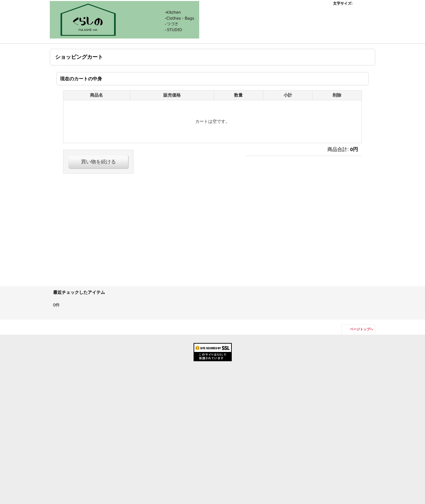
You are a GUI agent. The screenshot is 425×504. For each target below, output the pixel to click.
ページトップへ (362, 329)
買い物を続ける (98, 162)
